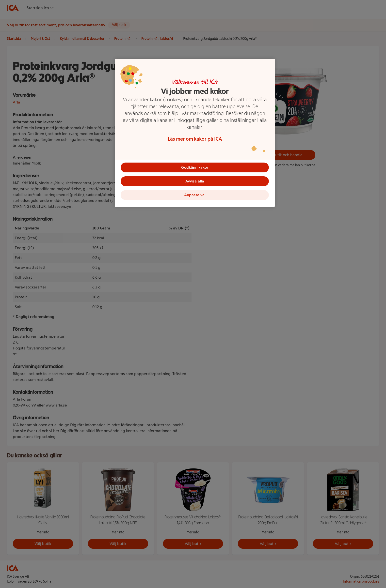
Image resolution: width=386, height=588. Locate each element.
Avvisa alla (195, 181)
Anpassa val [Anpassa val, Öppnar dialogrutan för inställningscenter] (195, 195)
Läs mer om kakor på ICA (195, 139)
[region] (195, 133)
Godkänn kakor (195, 167)
